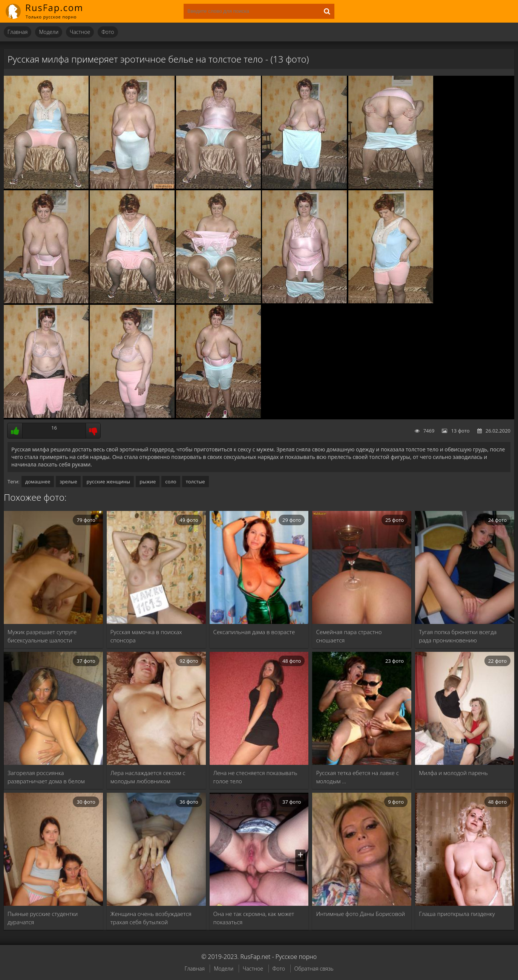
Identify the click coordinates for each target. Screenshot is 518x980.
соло (171, 482)
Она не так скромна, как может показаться (254, 918)
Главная (18, 32)
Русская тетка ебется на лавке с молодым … (357, 777)
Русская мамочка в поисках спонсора (146, 636)
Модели (49, 32)
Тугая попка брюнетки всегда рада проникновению (458, 636)
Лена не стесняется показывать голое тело (255, 777)
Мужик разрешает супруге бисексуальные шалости (42, 636)
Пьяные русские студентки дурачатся (43, 918)
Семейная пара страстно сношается (349, 636)
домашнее (38, 482)
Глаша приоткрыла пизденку (457, 914)
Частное (80, 32)
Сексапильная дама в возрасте (254, 632)
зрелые (68, 482)
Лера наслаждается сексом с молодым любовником (148, 777)
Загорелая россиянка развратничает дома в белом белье (46, 777)
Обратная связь (314, 969)
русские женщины (108, 482)
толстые (195, 482)
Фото (108, 32)
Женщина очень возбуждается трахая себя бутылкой (151, 918)
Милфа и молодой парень (453, 773)
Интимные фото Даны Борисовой (360, 914)
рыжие (148, 482)
